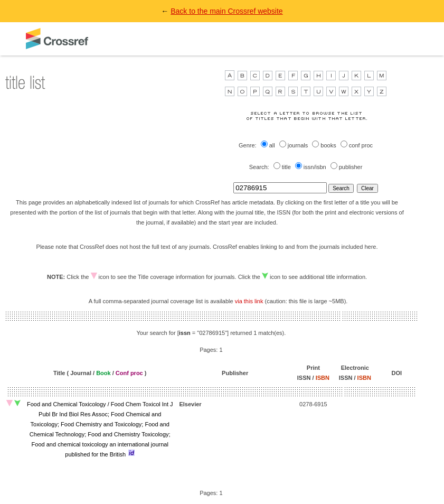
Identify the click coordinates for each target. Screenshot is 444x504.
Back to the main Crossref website (226, 11)
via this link (249, 301)
